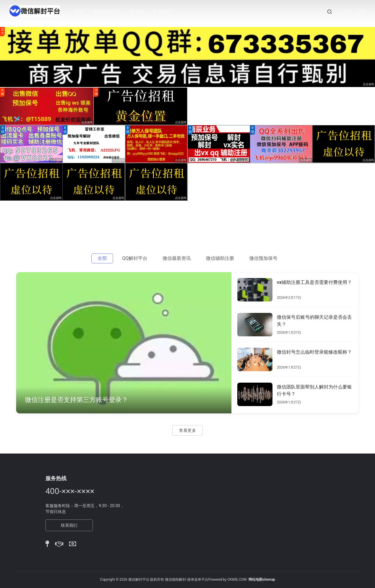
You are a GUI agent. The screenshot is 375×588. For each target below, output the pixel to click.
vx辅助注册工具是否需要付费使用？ (314, 282)
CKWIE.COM (237, 580)
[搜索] (330, 12)
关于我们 (164, 12)
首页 (81, 12)
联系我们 (69, 525)
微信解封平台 (109, 12)
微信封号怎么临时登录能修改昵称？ (314, 352)
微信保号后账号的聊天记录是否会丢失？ (314, 321)
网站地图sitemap (262, 580)
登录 (347, 12)
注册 (361, 12)
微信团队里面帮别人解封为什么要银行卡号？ (314, 390)
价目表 (139, 12)
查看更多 (187, 430)
